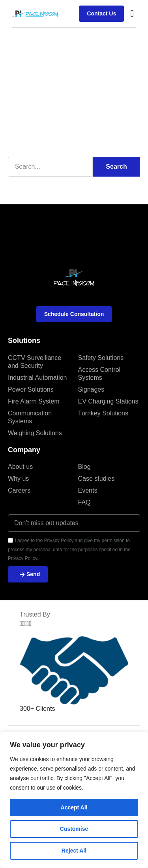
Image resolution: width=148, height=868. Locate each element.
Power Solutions (31, 389)
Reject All (74, 851)
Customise (74, 829)
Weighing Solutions (35, 433)
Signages (91, 389)
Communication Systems (30, 417)
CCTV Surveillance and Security (35, 362)
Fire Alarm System (34, 401)
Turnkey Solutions (103, 413)
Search (116, 167)
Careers (19, 490)
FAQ (84, 502)
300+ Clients (37, 709)
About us (20, 467)
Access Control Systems (99, 374)
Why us (18, 479)
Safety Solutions (101, 358)
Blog (84, 467)
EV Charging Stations (108, 401)
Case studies (96, 479)
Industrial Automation (37, 378)
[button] (132, 13)
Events (88, 490)
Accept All (74, 807)
